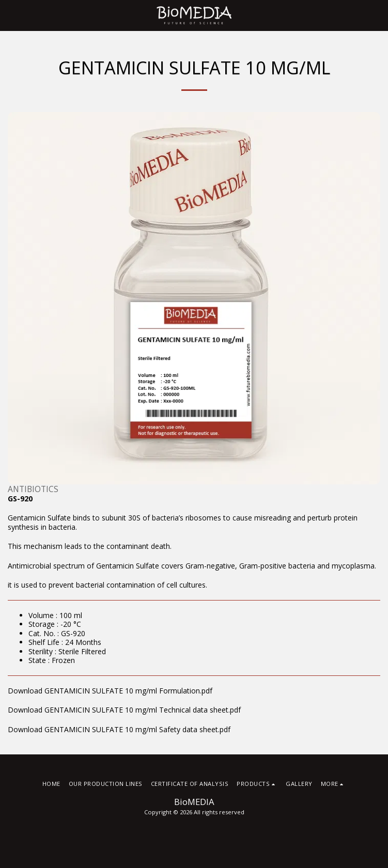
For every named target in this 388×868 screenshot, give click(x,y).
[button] (11, 15)
